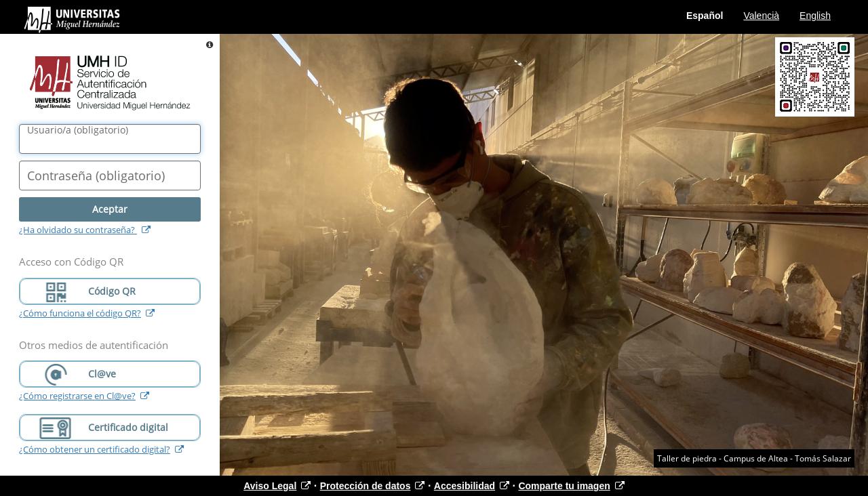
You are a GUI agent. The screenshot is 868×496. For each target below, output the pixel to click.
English (815, 16)
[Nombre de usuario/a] (110, 139)
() (78, 130)
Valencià (761, 16)
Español (705, 16)
